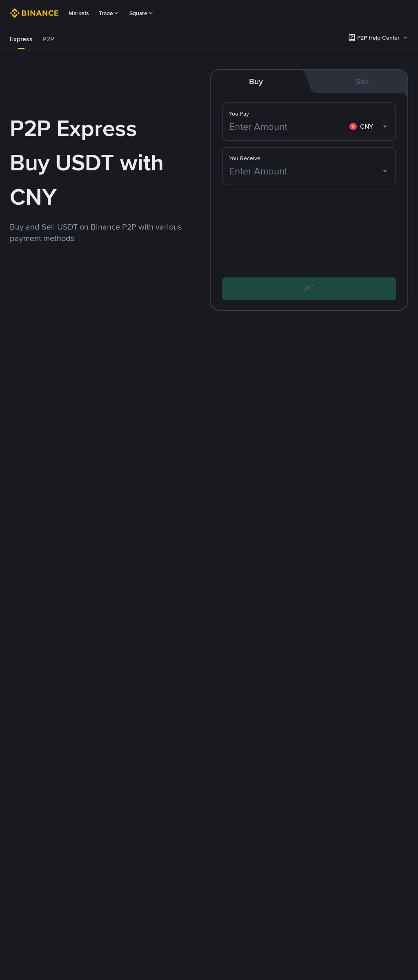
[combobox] (369, 127)
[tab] (21, 39)
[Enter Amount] (288, 127)
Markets (79, 13)
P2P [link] (48, 39)
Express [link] (21, 39)
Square (142, 13)
